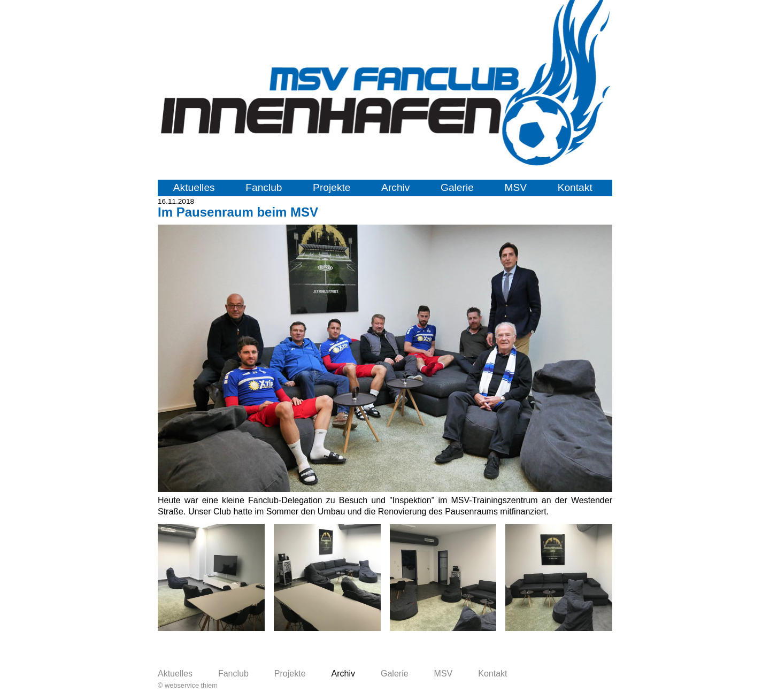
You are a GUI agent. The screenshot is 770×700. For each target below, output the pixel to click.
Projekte (332, 187)
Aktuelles (194, 187)
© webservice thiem (188, 685)
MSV (515, 187)
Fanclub (264, 187)
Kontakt (575, 187)
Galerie (457, 187)
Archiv (395, 187)
